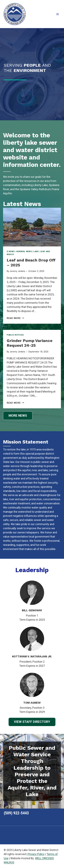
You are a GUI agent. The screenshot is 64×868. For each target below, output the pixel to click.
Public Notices (15, 335)
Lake (36, 251)
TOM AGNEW (32, 703)
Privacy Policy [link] (36, 854)
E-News (11, 251)
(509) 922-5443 (16, 813)
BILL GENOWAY (32, 610)
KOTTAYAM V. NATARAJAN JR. (32, 656)
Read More (15, 318)
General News (24, 251)
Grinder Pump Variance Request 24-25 (30, 343)
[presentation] (32, 227)
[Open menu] (57, 14)
